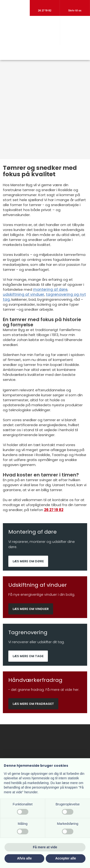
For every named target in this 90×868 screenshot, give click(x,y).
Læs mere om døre (28, 561)
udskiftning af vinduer (24, 294)
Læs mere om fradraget (33, 704)
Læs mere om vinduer (31, 609)
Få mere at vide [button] (45, 847)
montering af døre (50, 289)
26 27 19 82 (54, 510)
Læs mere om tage (28, 656)
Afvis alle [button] (24, 858)
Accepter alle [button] (66, 858)
